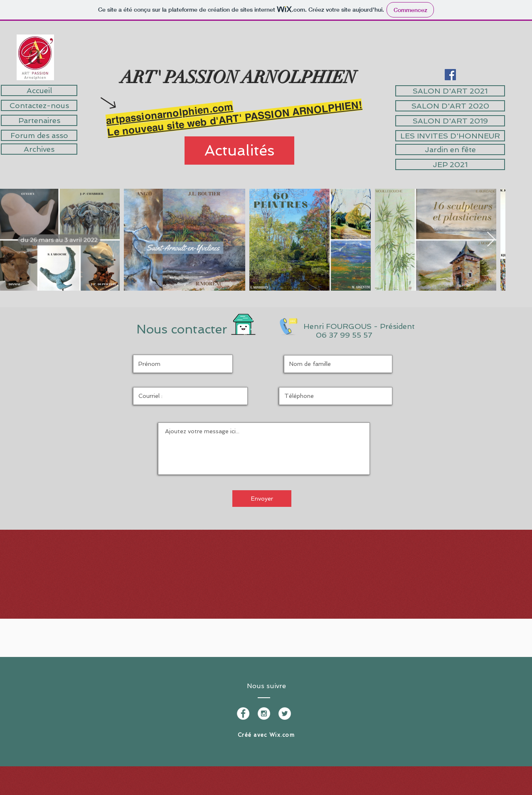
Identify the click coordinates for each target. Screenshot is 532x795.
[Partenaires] (39, 120)
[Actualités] (239, 151)
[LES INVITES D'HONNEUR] (450, 136)
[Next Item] (491, 240)
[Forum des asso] (39, 135)
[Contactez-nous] (39, 105)
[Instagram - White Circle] (264, 714)
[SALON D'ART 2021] (450, 91)
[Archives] (39, 149)
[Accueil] (39, 90)
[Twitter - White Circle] (285, 714)
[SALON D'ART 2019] (450, 121)
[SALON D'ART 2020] (450, 106)
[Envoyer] (262, 499)
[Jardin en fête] (450, 149)
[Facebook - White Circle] (243, 714)
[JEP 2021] (450, 164)
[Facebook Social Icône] (450, 75)
